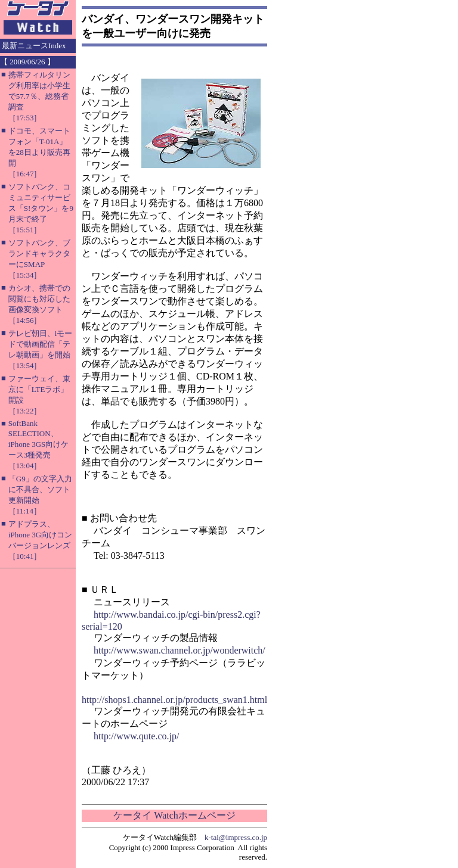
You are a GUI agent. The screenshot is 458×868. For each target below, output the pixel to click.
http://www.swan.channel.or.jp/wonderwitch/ (180, 650)
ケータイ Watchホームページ (174, 815)
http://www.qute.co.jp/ (136, 736)
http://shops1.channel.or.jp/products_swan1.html (174, 700)
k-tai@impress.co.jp (236, 837)
